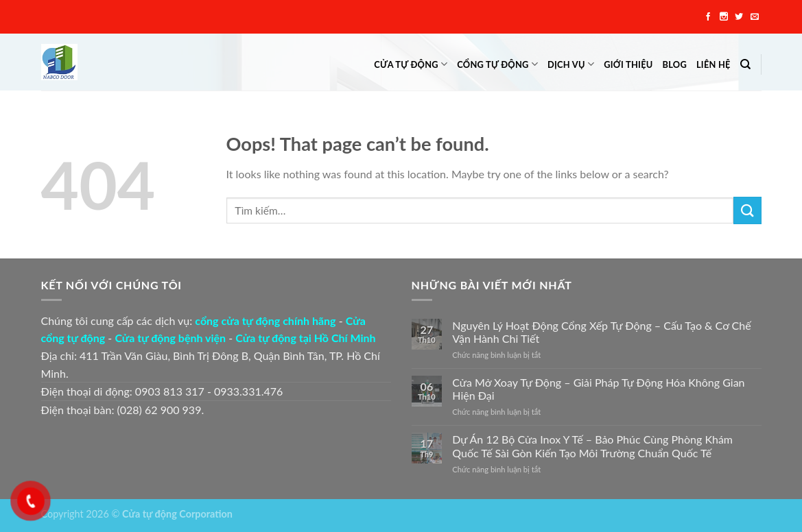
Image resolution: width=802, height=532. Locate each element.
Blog (675, 64)
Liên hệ (713, 64)
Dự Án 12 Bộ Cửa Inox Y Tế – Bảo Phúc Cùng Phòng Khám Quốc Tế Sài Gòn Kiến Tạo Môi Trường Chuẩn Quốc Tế (592, 446)
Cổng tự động (497, 64)
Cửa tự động (411, 64)
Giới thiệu (628, 64)
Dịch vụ (571, 64)
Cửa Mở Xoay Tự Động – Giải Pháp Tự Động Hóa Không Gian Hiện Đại (598, 389)
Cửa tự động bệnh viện (170, 338)
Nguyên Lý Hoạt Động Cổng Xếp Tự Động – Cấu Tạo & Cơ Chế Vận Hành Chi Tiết (601, 332)
